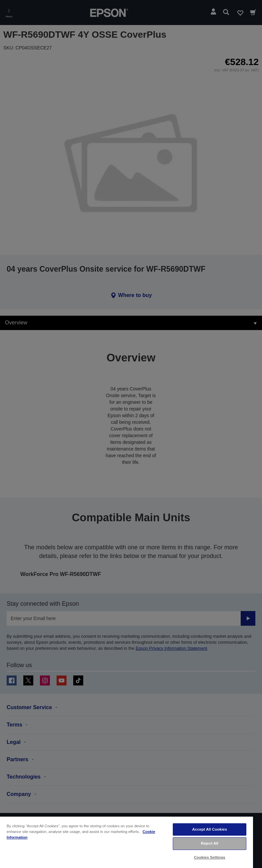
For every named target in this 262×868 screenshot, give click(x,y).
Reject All (210, 843)
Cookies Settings (210, 857)
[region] (127, 842)
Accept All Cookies (210, 829)
